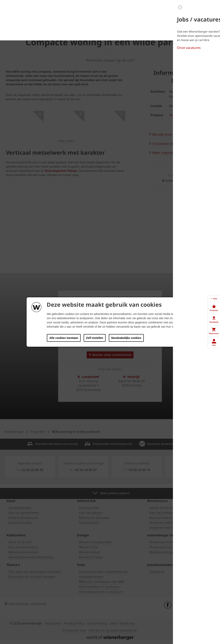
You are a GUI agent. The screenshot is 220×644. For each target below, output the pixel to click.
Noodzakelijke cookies (126, 338)
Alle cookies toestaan (64, 338)
